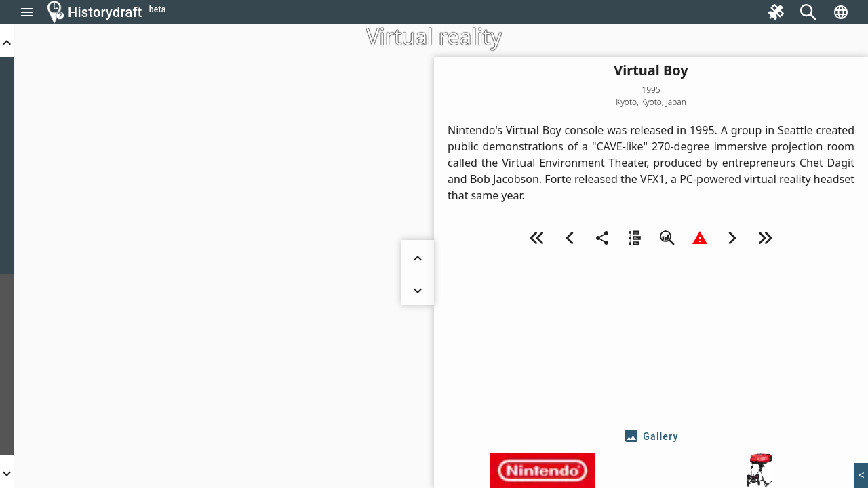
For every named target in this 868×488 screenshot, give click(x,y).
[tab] (651, 436)
